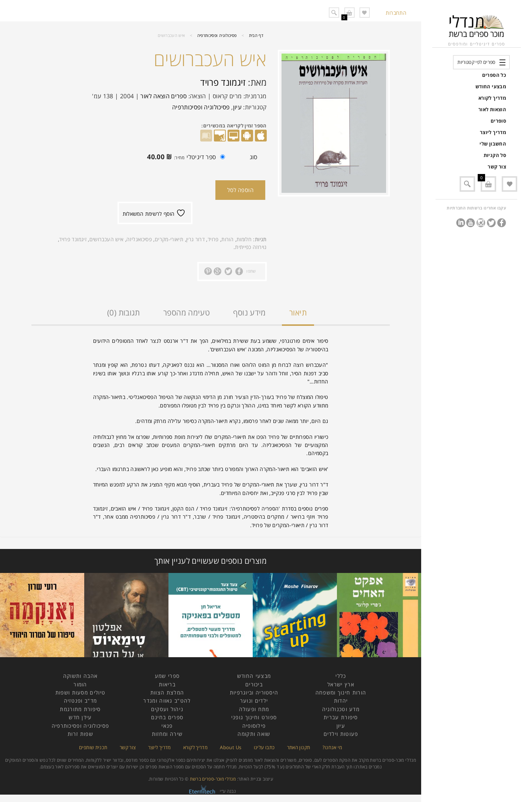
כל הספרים (494, 75)
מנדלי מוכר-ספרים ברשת (213, 779)
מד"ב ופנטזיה (81, 701)
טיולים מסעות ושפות (80, 692)
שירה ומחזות (167, 734)
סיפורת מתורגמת (80, 709)
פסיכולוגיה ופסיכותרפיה (217, 35)
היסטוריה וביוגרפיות (254, 692)
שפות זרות (80, 734)
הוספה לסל (240, 190)
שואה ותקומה (254, 734)
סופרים (498, 121)
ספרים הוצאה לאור (163, 96)
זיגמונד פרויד (223, 82)
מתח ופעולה (254, 709)
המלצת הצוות (167, 692)
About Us (231, 747)
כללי (341, 676)
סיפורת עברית (341, 717)
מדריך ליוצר (493, 132)
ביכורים (254, 684)
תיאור (298, 313)
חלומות (244, 239)
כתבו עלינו (264, 747)
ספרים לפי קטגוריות (476, 62)
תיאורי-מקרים (169, 239)
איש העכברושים (107, 239)
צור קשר (497, 167)
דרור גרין (195, 239)
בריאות (167, 684)
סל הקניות (495, 155)
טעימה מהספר (187, 313)
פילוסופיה (254, 726)
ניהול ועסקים (167, 709)
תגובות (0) (124, 313)
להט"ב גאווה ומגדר (167, 701)
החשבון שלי (493, 144)
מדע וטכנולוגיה (341, 709)
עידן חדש (80, 717)
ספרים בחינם (167, 717)
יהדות (341, 701)
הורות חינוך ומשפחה (341, 692)
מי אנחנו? (332, 747)
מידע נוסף (249, 313)
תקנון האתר (299, 747)
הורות (227, 239)
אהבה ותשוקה (80, 676)
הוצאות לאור (492, 109)
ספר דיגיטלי (184, 158)
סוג (254, 157)
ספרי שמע (167, 676)
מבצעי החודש (491, 86)
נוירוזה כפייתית (251, 247)
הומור (80, 684)
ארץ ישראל (341, 684)
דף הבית (256, 35)
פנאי (167, 726)
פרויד (213, 239)
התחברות (396, 13)
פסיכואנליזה (139, 239)
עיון (237, 107)
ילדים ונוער (254, 701)
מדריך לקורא (492, 98)
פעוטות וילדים (341, 734)
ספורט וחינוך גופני (254, 717)
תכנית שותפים (93, 747)
